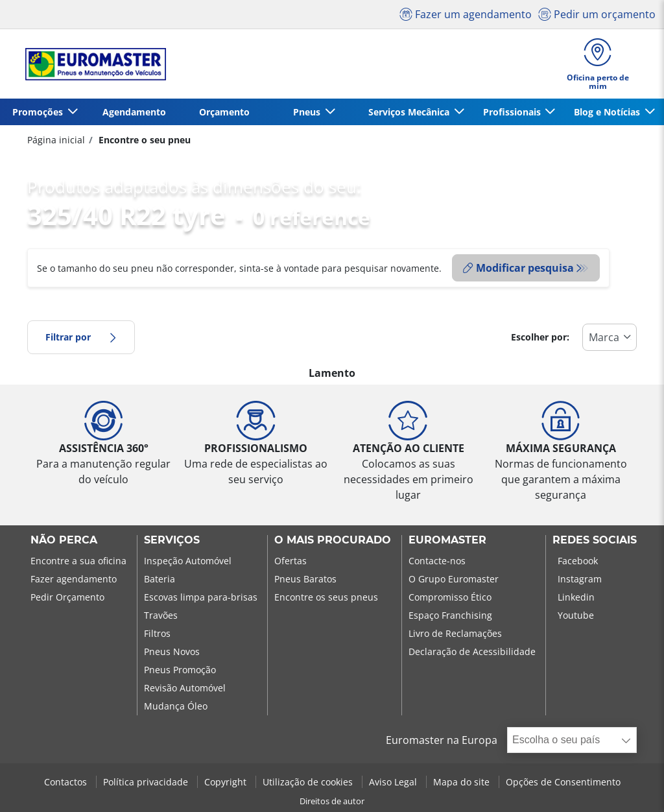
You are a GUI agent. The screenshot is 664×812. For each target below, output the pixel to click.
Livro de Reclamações (455, 633)
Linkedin (576, 597)
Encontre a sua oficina (78, 561)
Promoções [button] (39, 112)
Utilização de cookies (309, 782)
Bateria (160, 579)
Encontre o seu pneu (143, 140)
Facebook (578, 561)
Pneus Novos (172, 651)
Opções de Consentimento (563, 782)
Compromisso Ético (450, 597)
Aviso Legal (394, 782)
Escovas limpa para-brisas (201, 597)
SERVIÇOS (172, 540)
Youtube (576, 615)
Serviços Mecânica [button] (410, 112)
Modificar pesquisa (518, 268)
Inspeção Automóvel (188, 561)
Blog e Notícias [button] (608, 112)
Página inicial (56, 140)
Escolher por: (540, 337)
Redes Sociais (595, 540)
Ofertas (290, 561)
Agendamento (134, 112)
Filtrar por (81, 337)
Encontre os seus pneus (326, 597)
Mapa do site (463, 782)
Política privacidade (147, 782)
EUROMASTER (447, 540)
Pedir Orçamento (67, 597)
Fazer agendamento (74, 579)
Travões (161, 615)
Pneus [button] (308, 112)
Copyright (227, 782)
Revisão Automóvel (185, 688)
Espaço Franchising (450, 615)
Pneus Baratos (305, 579)
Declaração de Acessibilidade (472, 651)
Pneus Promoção (180, 670)
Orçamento (224, 112)
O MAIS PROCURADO (333, 540)
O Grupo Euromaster (454, 579)
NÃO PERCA (64, 540)
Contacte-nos (437, 561)
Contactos (67, 782)
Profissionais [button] (513, 112)
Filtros (157, 633)
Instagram (580, 579)
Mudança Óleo (176, 706)
